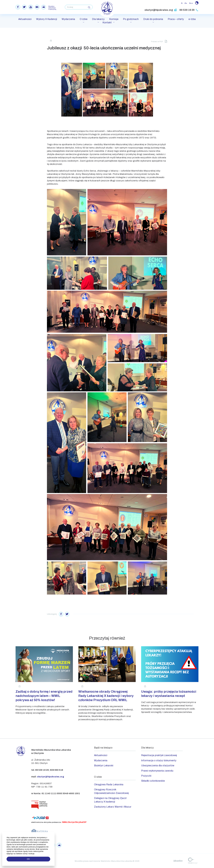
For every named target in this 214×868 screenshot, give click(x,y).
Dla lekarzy (98, 20)
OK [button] (28, 859)
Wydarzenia (68, 20)
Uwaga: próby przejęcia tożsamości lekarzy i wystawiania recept (169, 693)
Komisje (114, 20)
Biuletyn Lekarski (104, 765)
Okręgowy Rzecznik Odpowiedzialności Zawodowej (111, 791)
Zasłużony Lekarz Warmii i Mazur (113, 806)
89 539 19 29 (189, 10)
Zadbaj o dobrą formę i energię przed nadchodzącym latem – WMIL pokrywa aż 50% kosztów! (44, 695)
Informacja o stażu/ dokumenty (159, 760)
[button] (35, 854)
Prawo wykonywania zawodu (157, 770)
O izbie (84, 20)
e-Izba (192, 20)
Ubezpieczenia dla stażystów (158, 765)
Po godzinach (131, 20)
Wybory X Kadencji (47, 20)
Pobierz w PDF (159, 41)
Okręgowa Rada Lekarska (109, 784)
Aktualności (25, 20)
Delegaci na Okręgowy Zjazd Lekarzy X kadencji (110, 799)
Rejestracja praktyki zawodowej (159, 755)
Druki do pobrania (153, 20)
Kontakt (107, 23)
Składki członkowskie (153, 780)
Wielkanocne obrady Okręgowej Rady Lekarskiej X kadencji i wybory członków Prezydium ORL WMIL (106, 695)
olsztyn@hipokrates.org (161, 10)
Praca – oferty (176, 20)
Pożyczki (146, 775)
